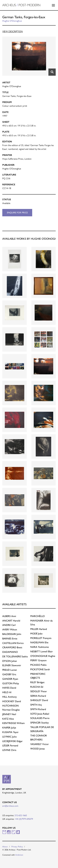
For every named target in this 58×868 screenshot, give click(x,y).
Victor (40, 744)
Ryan (10, 679)
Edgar (12, 741)
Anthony (10, 697)
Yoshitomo (40, 647)
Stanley (40, 723)
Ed (37, 687)
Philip (11, 683)
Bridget (37, 682)
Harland (39, 629)
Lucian (10, 670)
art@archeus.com (10, 806)
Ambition (19, 855)
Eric (9, 674)
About (5, 847)
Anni (9, 616)
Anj (36, 705)
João (36, 634)
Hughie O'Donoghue (12, 21)
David (9, 688)
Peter (39, 691)
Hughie (43, 656)
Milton (10, 630)
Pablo (38, 665)
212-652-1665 (21, 815)
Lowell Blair (42, 651)
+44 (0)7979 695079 (24, 819)
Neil (9, 714)
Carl (9, 625)
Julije (9, 728)
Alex (8, 719)
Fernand (10, 746)
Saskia (15, 656)
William (13, 723)
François (41, 638)
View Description (13, 31)
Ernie (10, 639)
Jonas (38, 749)
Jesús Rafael (40, 714)
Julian (10, 661)
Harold (11, 621)
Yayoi (10, 732)
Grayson (38, 660)
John (12, 634)
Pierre (40, 718)
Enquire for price (17, 213)
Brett (12, 647)
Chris (9, 750)
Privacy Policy (17, 847)
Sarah (40, 669)
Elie (39, 642)
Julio (10, 737)
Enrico (13, 643)
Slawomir (12, 665)
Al (7, 692)
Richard (38, 696)
